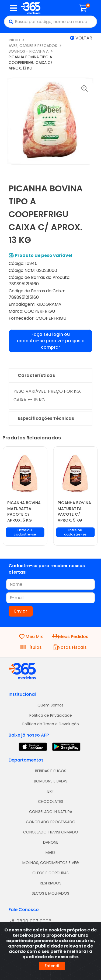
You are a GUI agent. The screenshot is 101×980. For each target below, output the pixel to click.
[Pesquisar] (10, 22)
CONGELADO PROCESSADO (51, 822)
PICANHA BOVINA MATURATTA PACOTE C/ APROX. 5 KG (24, 511)
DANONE (51, 842)
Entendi (52, 966)
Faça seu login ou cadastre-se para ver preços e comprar (51, 341)
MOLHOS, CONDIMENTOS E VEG (51, 863)
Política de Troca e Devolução (51, 724)
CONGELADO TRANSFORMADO (51, 832)
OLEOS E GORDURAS (50, 873)
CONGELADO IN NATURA (51, 812)
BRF (50, 791)
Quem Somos (50, 705)
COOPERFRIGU (40, 311)
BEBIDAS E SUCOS (51, 771)
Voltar (81, 38)
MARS (50, 853)
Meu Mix (31, 637)
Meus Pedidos (70, 637)
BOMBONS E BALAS (51, 781)
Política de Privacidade (51, 715)
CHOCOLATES (51, 802)
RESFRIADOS (51, 883)
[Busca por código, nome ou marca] (56, 22)
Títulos (31, 647)
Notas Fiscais (70, 647)
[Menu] (13, 8)
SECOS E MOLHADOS (50, 893)
